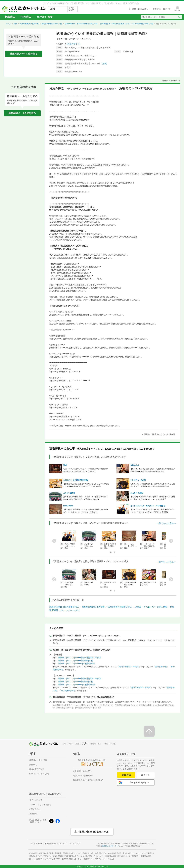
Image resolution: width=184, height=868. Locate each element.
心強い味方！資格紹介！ (83, 776)
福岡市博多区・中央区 (129, 667)
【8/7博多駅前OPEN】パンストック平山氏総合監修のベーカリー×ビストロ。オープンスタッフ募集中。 (86, 511)
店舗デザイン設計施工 (97, 853)
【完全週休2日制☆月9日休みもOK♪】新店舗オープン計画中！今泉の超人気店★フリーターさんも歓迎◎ (153, 498)
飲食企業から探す (37, 769)
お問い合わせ (35, 809)
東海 (77, 744)
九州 (15, 24)
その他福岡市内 (68, 690)
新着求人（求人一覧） (39, 760)
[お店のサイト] (73, 44)
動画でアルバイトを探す (40, 774)
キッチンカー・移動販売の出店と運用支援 (112, 856)
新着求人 (10, 17)
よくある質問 (45, 805)
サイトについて (36, 800)
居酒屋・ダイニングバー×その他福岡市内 (77, 664)
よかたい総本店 (69, 493)
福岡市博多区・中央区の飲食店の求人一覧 (81, 24)
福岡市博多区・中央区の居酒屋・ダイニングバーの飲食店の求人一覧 (127, 24)
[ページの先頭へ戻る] (149, 731)
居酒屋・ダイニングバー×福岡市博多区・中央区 (80, 658)
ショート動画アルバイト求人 (95, 859)
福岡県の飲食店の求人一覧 (52, 24)
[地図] (105, 63)
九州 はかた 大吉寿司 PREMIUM (76, 480)
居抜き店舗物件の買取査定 (73, 856)
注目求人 (26, 17)
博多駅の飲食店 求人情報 (93, 607)
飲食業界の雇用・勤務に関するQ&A (88, 780)
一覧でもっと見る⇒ (166, 523)
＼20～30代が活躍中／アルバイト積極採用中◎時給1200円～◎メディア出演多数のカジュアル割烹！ (86, 470)
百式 (65, 465)
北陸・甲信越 (110, 744)
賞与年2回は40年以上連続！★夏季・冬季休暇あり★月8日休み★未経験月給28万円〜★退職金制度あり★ (86, 498)
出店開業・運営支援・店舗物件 (64, 853)
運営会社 (33, 814)
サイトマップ (75, 844)
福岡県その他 (161, 667)
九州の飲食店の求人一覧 (29, 24)
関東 (64, 744)
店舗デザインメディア (48, 859)
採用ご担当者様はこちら (94, 832)
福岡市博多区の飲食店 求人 (120, 607)
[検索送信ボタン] (179, 17)
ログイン (146, 775)
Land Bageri (68, 506)
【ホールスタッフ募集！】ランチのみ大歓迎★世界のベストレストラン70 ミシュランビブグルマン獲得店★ (153, 511)
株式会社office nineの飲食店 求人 (64, 607)
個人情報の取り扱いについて (56, 844)
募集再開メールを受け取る (24, 54)
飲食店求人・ (126, 853)
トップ (8, 24)
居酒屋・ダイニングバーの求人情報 (151, 607)
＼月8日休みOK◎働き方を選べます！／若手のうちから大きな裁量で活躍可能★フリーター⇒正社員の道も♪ (153, 485)
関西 (71, 744)
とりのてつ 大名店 (138, 480)
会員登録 (126, 775)
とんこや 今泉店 (137, 493)
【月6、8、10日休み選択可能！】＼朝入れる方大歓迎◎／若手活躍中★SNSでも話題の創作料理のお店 (153, 470)
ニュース (33, 805)
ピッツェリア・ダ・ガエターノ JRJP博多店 (148, 506)
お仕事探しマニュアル (82, 771)
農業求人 (69, 859)
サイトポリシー (36, 844)
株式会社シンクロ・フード (111, 846)
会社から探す (45, 17)
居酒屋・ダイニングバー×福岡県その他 (76, 661)
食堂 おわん (135, 465)
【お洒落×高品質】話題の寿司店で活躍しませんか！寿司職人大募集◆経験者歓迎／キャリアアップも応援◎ (86, 485)
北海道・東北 (96, 744)
